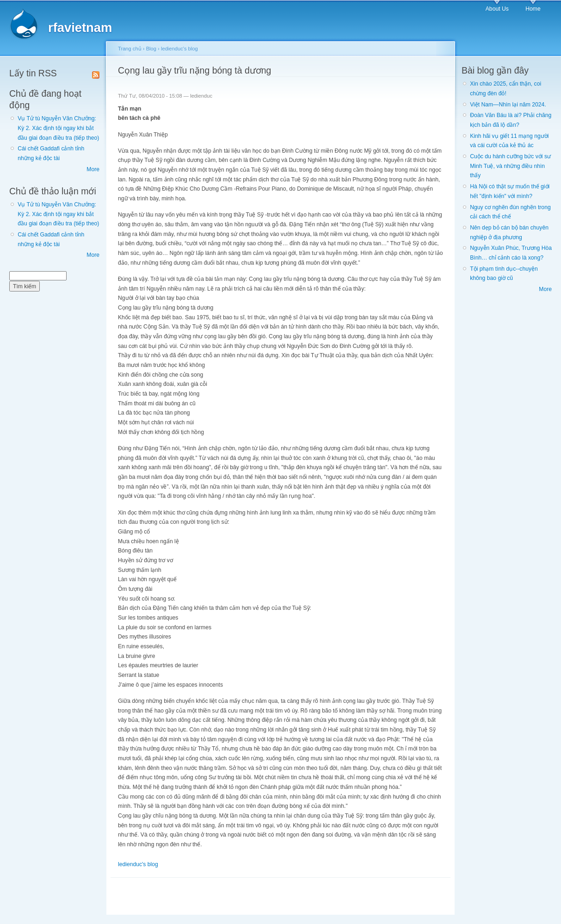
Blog (151, 49)
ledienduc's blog (179, 49)
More (93, 169)
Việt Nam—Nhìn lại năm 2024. (508, 105)
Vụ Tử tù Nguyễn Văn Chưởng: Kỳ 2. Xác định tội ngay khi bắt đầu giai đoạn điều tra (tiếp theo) (58, 128)
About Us (497, 9)
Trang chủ (130, 49)
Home (533, 9)
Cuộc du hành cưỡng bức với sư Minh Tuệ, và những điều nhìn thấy (510, 166)
